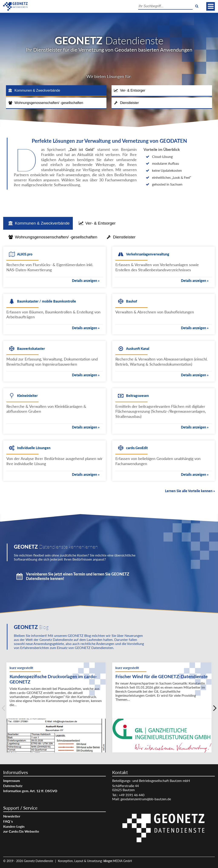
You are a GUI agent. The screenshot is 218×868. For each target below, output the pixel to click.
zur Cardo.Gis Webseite (21, 831)
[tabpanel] (109, 369)
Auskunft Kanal (138, 348)
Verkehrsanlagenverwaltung (148, 254)
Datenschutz (13, 786)
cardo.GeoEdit (137, 448)
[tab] (56, 91)
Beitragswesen (137, 396)
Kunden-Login (14, 826)
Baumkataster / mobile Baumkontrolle (47, 301)
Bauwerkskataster (31, 348)
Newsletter (12, 816)
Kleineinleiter (27, 396)
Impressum (11, 781)
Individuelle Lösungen (34, 448)
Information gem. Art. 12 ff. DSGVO (30, 791)
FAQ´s (8, 821)
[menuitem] (54, 781)
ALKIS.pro (25, 254)
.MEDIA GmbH (118, 861)
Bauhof (132, 301)
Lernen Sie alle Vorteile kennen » (190, 491)
